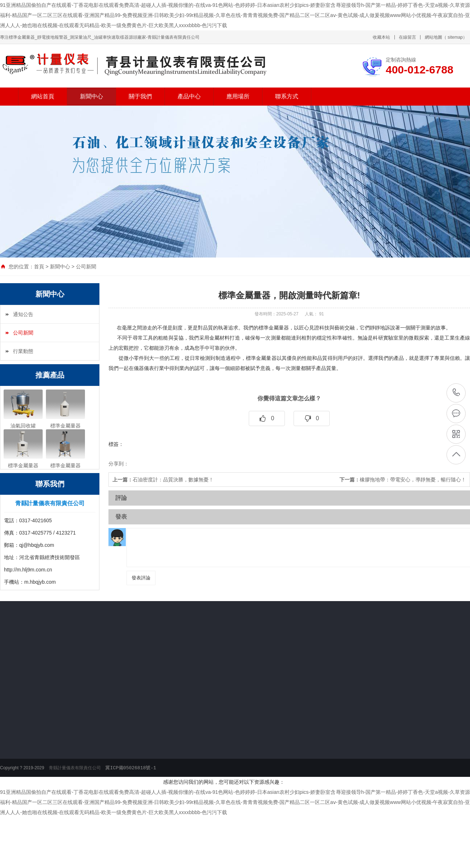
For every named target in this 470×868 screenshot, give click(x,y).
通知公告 (23, 314)
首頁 (39, 267)
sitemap (455, 37)
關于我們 (140, 96)
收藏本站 (381, 37)
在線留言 (407, 37)
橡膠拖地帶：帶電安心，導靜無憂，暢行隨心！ (403, 480)
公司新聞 (86, 267)
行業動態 (23, 351)
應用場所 (238, 96)
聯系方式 (287, 96)
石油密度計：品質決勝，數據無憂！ (163, 480)
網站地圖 (433, 37)
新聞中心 (91, 96)
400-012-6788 (456, 392)
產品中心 (189, 96)
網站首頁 (43, 96)
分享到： (119, 464)
